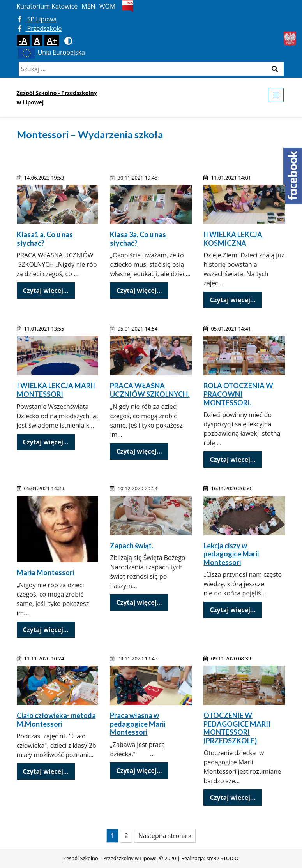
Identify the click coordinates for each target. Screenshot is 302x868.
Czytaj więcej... (46, 291)
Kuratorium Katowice (47, 6)
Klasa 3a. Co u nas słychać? (138, 239)
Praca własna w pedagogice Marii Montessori (138, 724)
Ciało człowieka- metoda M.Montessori (56, 720)
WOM (108, 6)
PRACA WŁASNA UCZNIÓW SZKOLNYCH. (150, 390)
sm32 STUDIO (223, 858)
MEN (88, 6)
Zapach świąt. (132, 546)
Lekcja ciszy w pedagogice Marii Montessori (231, 554)
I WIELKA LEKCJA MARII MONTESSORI (56, 390)
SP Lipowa (37, 19)
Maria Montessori (45, 572)
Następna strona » (165, 836)
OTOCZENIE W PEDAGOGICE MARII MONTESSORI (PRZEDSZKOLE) (237, 728)
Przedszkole (40, 28)
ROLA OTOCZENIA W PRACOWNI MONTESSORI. (238, 394)
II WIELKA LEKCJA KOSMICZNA (233, 239)
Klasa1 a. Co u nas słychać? (45, 239)
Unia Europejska (51, 52)
